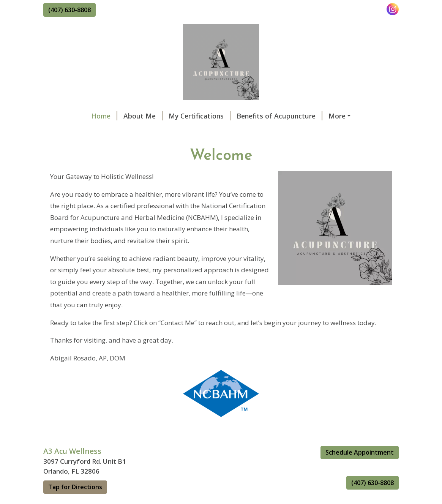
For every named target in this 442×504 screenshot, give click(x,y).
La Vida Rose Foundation (213, 148)
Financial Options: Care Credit (100, 164)
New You (280, 148)
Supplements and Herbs (196, 164)
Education (290, 132)
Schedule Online (316, 116)
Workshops (142, 148)
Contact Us (243, 132)
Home (62, 116)
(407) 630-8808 (69, 10)
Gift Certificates (186, 132)
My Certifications (158, 116)
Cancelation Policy (82, 148)
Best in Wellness (345, 132)
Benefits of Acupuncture (238, 116)
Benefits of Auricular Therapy (100, 132)
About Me (101, 116)
